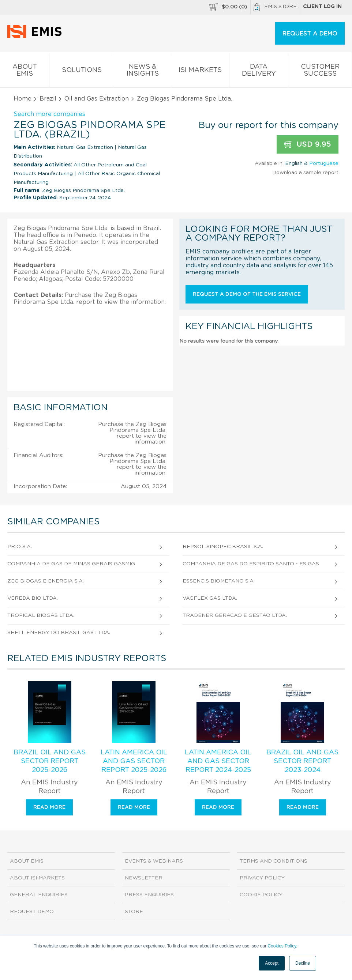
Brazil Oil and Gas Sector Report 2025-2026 (50, 761)
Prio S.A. (20, 547)
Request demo (32, 912)
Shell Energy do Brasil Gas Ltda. (59, 633)
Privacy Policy (262, 878)
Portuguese (324, 163)
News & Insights (143, 72)
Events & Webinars (154, 861)
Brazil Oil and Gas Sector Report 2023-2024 (302, 761)
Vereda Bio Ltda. (33, 598)
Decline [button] (303, 963)
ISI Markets (200, 71)
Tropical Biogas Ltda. (41, 615)
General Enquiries (39, 895)
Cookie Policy (261, 895)
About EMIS (25, 72)
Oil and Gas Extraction (97, 99)
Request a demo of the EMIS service (247, 294)
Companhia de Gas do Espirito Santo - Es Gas (251, 564)
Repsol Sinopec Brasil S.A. (223, 547)
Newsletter (144, 878)
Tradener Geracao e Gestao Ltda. (235, 615)
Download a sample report (305, 173)
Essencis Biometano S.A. (219, 581)
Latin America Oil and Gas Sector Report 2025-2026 (134, 761)
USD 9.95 (308, 145)
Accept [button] (272, 963)
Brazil (48, 99)
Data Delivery (259, 72)
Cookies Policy (282, 946)
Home (23, 99)
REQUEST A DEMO (310, 34)
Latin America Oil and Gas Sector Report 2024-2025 (218, 761)
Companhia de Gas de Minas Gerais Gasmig (71, 564)
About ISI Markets (37, 878)
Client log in (322, 7)
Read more (49, 807)
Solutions (82, 71)
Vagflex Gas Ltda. (210, 598)
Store (134, 912)
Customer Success (320, 72)
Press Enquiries (149, 895)
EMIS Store (275, 7)
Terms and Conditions (274, 861)
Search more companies (49, 114)
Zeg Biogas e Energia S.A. (46, 581)
